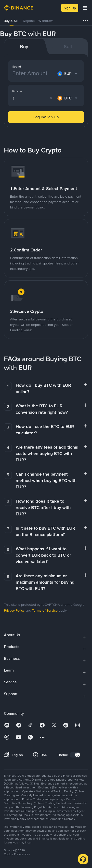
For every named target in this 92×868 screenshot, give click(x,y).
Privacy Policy (14, 610)
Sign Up (70, 8)
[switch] (75, 755)
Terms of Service (45, 610)
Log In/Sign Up (46, 117)
